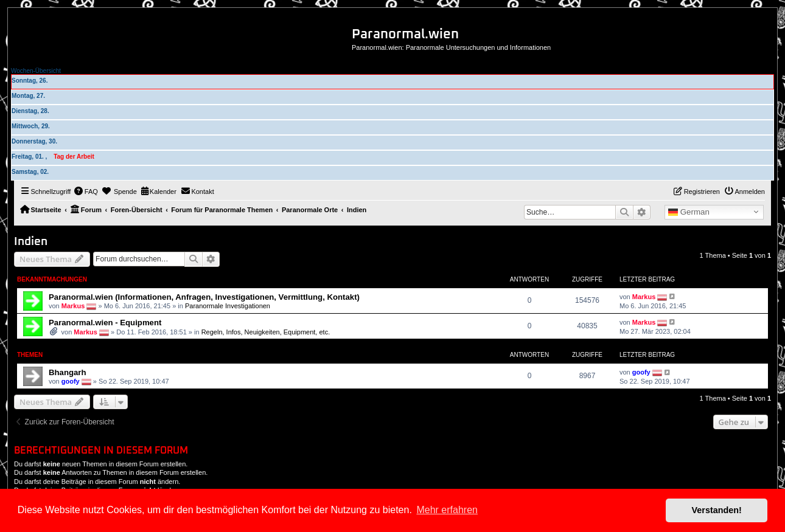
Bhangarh (68, 372)
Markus (73, 305)
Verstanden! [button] (717, 510)
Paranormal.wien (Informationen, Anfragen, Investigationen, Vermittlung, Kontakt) (204, 297)
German (689, 212)
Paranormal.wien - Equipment (105, 323)
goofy (71, 381)
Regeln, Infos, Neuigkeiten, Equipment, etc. (266, 332)
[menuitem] (86, 192)
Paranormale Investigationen (228, 305)
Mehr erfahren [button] (447, 510)
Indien (31, 242)
